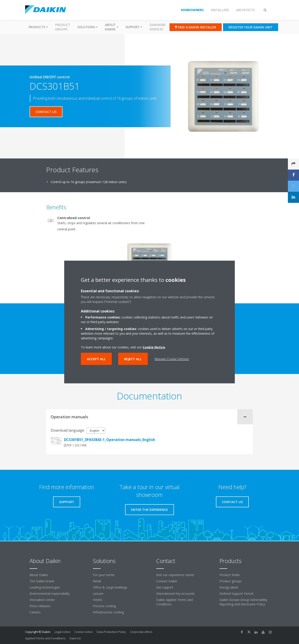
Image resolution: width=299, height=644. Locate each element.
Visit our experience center (175, 575)
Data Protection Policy (111, 632)
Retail (97, 581)
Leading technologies (45, 587)
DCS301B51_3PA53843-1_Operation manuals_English (110, 440)
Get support (165, 587)
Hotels (98, 600)
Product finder (230, 575)
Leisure (98, 594)
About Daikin (39, 575)
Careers (35, 612)
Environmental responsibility (50, 594)
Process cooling (104, 606)
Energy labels (229, 587)
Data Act (75, 638)
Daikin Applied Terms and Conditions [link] (174, 602)
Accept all (96, 359)
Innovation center (42, 600)
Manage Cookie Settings (172, 359)
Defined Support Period (236, 594)
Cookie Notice (154, 347)
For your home (104, 575)
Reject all (133, 359)
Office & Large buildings (110, 587)
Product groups (63, 27)
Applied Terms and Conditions (45, 638)
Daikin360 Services (157, 27)
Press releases (40, 606)
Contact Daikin (167, 581)
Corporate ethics (141, 632)
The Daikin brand (42, 581)
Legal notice (62, 632)
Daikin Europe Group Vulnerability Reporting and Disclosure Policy (243, 602)
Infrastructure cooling (108, 612)
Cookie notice (84, 632)
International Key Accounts (175, 594)
